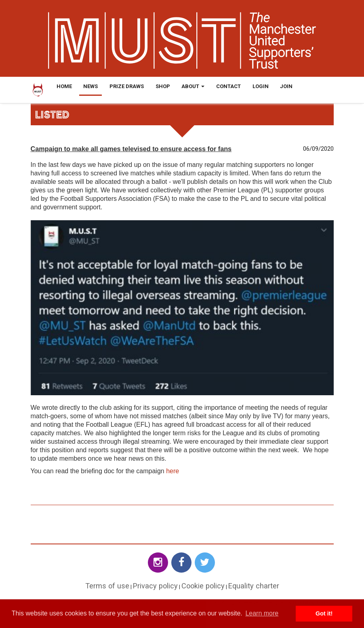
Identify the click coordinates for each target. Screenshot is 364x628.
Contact (228, 86)
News (90, 86)
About (193, 86)
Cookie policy (203, 586)
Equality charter (254, 586)
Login (261, 86)
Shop (163, 86)
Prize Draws (127, 86)
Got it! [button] (324, 613)
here (173, 471)
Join (286, 86)
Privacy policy (155, 586)
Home (64, 86)
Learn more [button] (262, 613)
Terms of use (107, 586)
